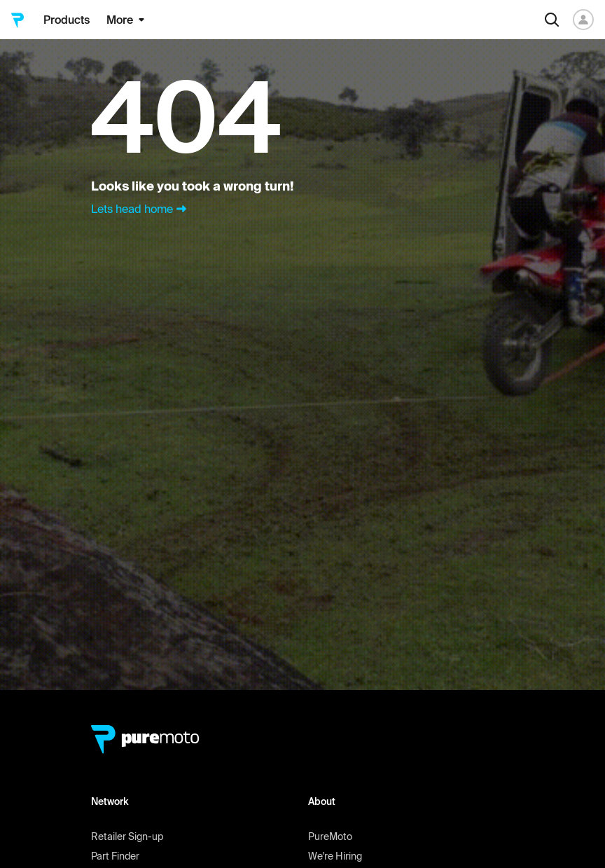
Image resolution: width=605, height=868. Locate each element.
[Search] (552, 20)
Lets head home (140, 209)
